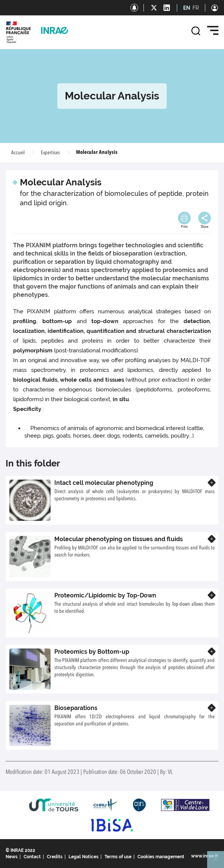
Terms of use (118, 857)
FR (196, 8)
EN (187, 8)
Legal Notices (84, 857)
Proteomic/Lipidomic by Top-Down (105, 595)
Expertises (50, 153)
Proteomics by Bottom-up (92, 652)
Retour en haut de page (219, 863)
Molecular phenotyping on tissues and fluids (119, 539)
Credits (55, 857)
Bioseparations (76, 708)
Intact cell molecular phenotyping (104, 483)
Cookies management (161, 857)
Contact (32, 857)
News (12, 857)
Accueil (18, 153)
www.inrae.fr (205, 856)
